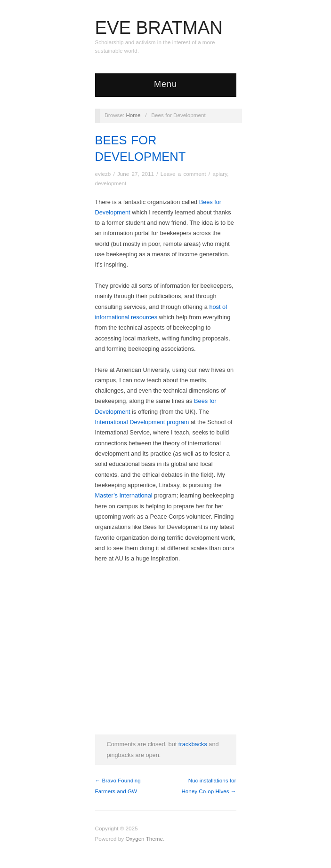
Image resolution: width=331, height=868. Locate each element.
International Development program (142, 422)
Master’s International (124, 495)
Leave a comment (183, 174)
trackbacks (193, 744)
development (111, 183)
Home (133, 115)
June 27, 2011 (136, 174)
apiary (220, 174)
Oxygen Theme (144, 839)
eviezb (103, 174)
